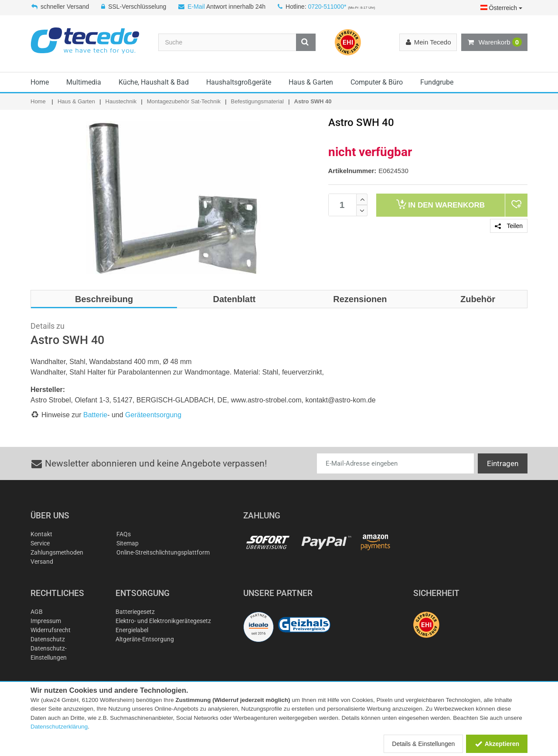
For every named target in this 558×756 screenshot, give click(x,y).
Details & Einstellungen (423, 744)
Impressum (46, 621)
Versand (42, 562)
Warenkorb (494, 42)
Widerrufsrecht (51, 630)
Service (40, 543)
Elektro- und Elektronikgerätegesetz (163, 621)
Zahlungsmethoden (57, 552)
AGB (37, 612)
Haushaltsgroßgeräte (239, 82)
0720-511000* (327, 7)
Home (40, 82)
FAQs (124, 534)
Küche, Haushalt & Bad (154, 82)
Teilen (509, 226)
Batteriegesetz (135, 612)
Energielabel (132, 630)
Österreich (501, 8)
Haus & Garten (311, 82)
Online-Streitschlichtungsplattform (163, 552)
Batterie (95, 415)
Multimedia (84, 82)
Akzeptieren (497, 744)
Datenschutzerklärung (59, 727)
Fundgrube (437, 82)
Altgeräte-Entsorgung (145, 639)
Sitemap (128, 543)
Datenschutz (48, 639)
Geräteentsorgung (153, 415)
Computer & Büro (377, 82)
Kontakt (41, 534)
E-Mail (196, 7)
